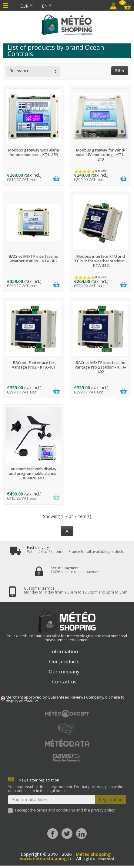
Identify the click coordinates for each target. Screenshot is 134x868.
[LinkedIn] (81, 834)
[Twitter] (67, 834)
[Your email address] (52, 800)
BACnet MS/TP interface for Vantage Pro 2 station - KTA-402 (100, 367)
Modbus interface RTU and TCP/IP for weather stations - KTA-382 (101, 261)
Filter (120, 71)
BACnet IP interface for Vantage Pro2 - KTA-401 (34, 365)
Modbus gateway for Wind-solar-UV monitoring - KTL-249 (101, 155)
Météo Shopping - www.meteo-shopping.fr (67, 856)
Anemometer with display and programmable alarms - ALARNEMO (34, 473)
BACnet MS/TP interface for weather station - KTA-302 (34, 259)
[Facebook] (53, 834)
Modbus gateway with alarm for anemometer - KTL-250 (33, 152)
